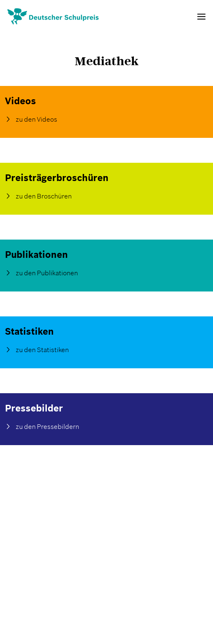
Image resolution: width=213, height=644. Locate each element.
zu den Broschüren (44, 196)
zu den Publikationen (47, 273)
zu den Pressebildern (47, 426)
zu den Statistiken (42, 350)
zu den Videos (36, 119)
